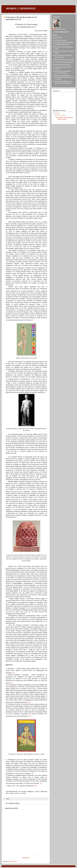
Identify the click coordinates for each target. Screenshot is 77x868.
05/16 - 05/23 (60, 115)
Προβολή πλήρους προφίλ (61, 32)
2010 (56, 113)
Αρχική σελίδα (26, 857)
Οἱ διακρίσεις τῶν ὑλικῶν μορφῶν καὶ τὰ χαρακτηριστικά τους (21, 18)
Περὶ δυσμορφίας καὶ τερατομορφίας (64, 62)
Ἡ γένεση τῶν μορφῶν (60, 40)
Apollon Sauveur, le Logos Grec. (63, 64)
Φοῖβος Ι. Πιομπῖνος (60, 29)
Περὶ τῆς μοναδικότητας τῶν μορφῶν (64, 59)
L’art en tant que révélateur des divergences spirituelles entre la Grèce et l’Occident (64, 77)
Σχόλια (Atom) (13, 861)
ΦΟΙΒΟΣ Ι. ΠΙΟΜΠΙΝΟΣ (21, 8)
